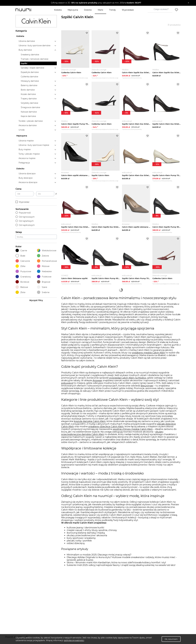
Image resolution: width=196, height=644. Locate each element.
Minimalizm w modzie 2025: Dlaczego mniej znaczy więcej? (99, 555)
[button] (96, 3)
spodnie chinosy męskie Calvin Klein (133, 430)
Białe (20, 256)
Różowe (43, 266)
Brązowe (44, 282)
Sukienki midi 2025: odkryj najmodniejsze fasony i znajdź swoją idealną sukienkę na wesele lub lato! (121, 566)
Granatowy (23, 277)
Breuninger (147, 386)
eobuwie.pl (67, 384)
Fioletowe (44, 277)
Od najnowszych (25, 217)
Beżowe (22, 287)
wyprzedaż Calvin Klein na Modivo (128, 378)
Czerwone (23, 261)
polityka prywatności (74, 640)
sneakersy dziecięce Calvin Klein (106, 427)
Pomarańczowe (47, 261)
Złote (20, 292)
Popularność (23, 213)
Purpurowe (23, 271)
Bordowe (22, 282)
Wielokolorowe (47, 250)
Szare (42, 287)
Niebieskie (44, 271)
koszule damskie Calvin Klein (90, 422)
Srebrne (43, 292)
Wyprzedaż (22, 202)
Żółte (20, 266)
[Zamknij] (189, 3)
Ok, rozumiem (171, 639)
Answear (97, 381)
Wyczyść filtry (36, 300)
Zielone (43, 256)
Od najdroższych (25, 225)
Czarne (21, 250)
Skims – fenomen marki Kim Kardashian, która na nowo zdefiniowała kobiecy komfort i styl (116, 563)
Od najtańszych (25, 221)
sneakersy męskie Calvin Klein (149, 353)
